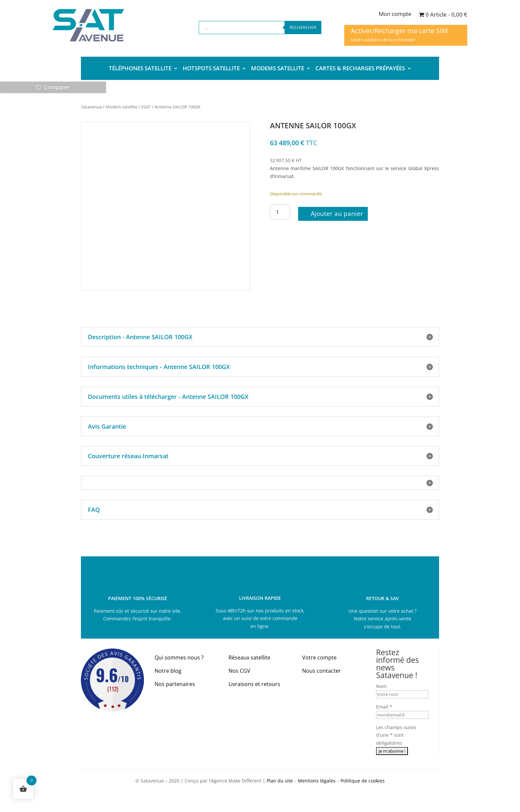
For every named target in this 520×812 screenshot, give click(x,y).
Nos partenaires (175, 684)
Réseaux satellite (249, 658)
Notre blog (168, 671)
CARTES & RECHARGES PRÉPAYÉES (360, 69)
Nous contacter (322, 671)
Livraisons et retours (254, 684)
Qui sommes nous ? (179, 658)
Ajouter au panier (337, 214)
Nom (381, 687)
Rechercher (303, 27)
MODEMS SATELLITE (278, 69)
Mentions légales (317, 781)
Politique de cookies (363, 781)
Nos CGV (239, 671)
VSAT (146, 107)
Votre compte (319, 658)
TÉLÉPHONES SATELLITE (140, 69)
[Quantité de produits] (280, 212)
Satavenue (91, 107)
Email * (384, 707)
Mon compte (395, 15)
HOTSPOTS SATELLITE (211, 69)
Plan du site (280, 781)
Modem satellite (121, 107)
